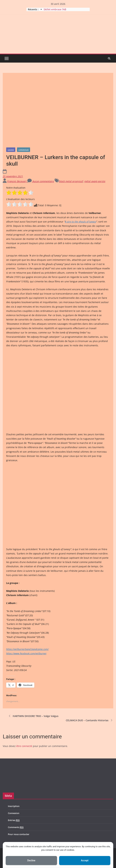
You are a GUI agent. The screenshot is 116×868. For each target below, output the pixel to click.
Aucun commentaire (41, 181)
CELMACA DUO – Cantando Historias (90, 720)
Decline (31, 860)
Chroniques (24, 150)
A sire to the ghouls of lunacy (81, 222)
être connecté (24, 746)
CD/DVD (11, 150)
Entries (14, 820)
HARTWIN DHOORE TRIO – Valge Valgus (33, 716)
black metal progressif (71, 181)
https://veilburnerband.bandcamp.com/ (27, 649)
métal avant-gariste (95, 181)
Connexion (14, 813)
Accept (85, 860)
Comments (16, 827)
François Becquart (17, 181)
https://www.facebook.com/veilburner (26, 653)
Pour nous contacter (19, 834)
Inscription (14, 806)
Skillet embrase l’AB (55, 9)
